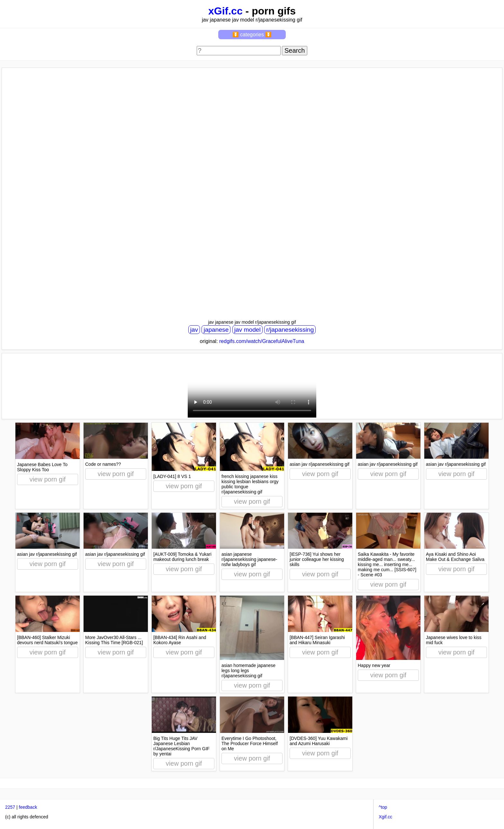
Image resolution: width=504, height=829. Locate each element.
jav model (248, 330)
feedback (28, 807)
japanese (216, 330)
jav (194, 330)
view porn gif (48, 479)
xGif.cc (225, 11)
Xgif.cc (385, 817)
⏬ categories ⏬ (252, 35)
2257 (10, 807)
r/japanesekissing (290, 330)
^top (383, 807)
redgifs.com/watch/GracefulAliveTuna (262, 341)
